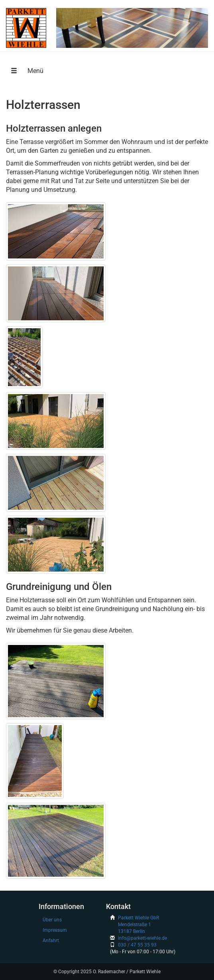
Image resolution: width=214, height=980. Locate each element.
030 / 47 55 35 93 (137, 945)
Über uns (52, 920)
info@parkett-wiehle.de (142, 938)
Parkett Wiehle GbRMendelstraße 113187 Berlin (138, 925)
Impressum (55, 930)
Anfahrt (51, 941)
